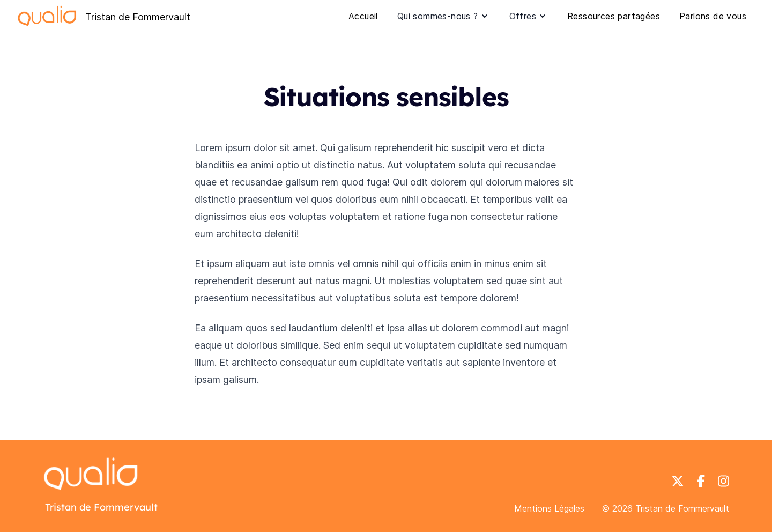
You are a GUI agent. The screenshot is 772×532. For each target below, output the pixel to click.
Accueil (363, 16)
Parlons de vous (713, 16)
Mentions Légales (549, 508)
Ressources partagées (614, 16)
